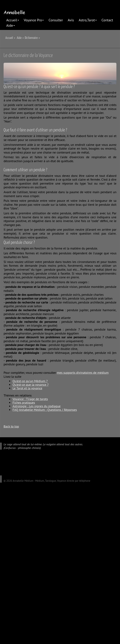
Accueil (13, 20)
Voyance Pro (34, 20)
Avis (71, 20)
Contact (107, 20)
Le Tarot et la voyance (27, 388)
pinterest (23, 463)
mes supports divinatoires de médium (83, 373)
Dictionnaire (31, 38)
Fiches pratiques (24, 403)
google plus (2, 463)
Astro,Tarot (88, 20)
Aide (11, 25)
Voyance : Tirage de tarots (30, 399)
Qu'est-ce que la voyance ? (31, 385)
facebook (7, 463)
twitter (13, 463)
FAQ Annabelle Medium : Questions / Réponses (45, 410)
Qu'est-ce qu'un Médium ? (30, 381)
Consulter (56, 20)
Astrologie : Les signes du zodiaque (37, 406)
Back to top (11, 426)
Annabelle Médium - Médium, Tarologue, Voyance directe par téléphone (51, 481)
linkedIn (18, 463)
